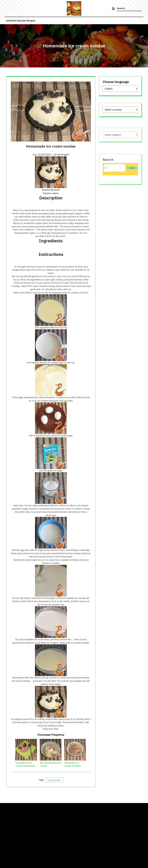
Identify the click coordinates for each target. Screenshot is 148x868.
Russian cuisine (54, 780)
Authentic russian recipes (21, 21)
